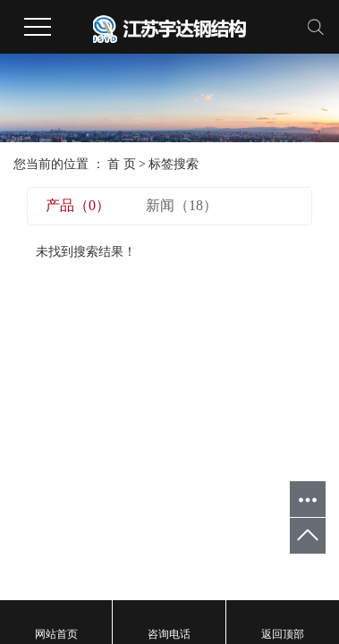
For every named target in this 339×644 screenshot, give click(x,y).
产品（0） (78, 205)
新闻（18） (182, 205)
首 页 (122, 164)
